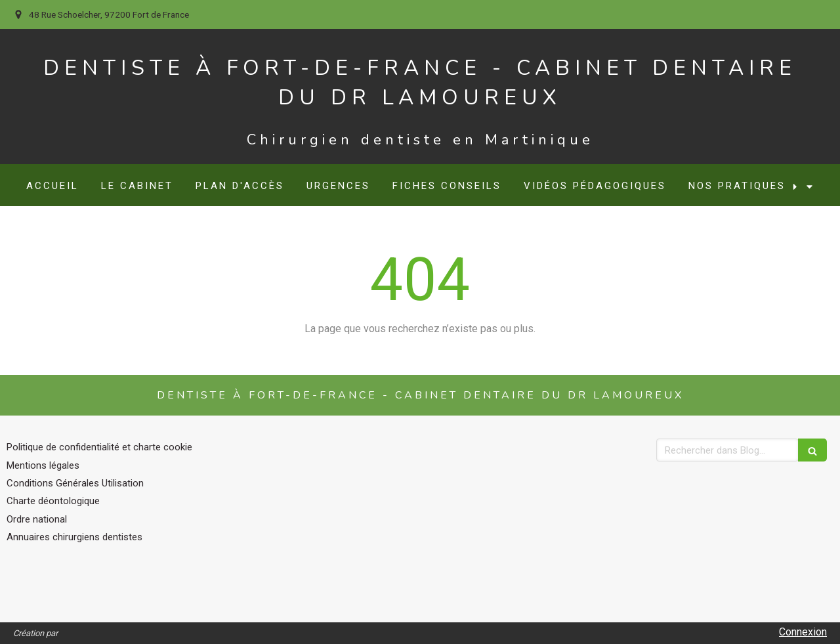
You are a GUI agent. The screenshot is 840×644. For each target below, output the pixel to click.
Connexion (803, 632)
